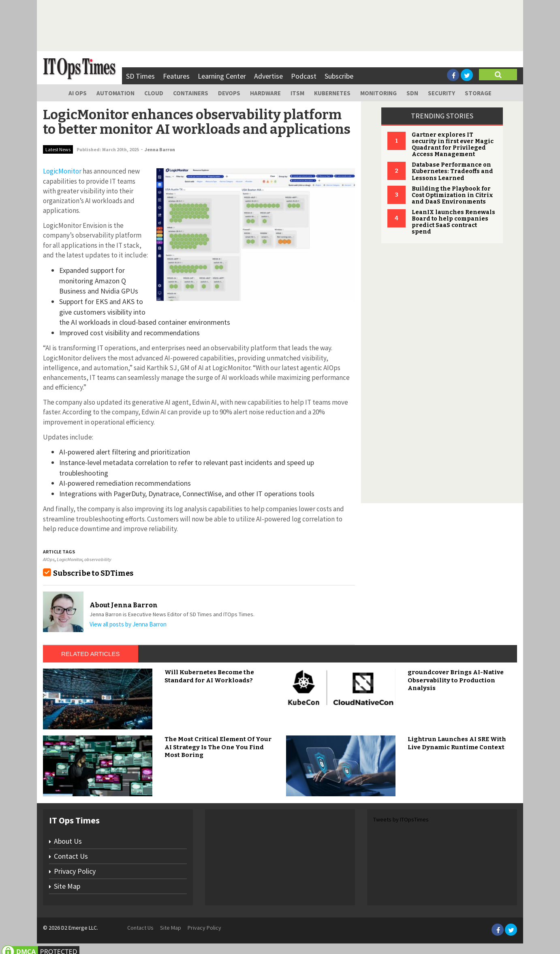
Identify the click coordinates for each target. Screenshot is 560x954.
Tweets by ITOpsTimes (401, 819)
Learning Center (222, 76)
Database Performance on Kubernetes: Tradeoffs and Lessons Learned (452, 171)
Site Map (67, 886)
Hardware (265, 93)
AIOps (49, 559)
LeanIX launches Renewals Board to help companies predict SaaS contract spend (453, 222)
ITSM (297, 93)
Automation (115, 93)
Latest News (58, 149)
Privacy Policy (75, 871)
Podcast (304, 76)
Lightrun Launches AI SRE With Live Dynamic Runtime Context (457, 743)
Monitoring (378, 93)
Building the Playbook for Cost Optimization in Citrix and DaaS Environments (452, 195)
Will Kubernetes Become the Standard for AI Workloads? (209, 676)
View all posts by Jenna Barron (128, 624)
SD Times (140, 76)
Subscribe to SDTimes (93, 573)
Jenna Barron (160, 149)
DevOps (229, 93)
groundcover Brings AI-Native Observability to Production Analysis (456, 680)
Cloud (154, 93)
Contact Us (71, 856)
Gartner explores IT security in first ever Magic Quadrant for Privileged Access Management (453, 145)
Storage (478, 93)
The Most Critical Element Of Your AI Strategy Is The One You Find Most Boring (218, 747)
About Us (68, 841)
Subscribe (339, 76)
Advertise (268, 76)
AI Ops (78, 93)
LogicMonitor (69, 559)
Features (176, 76)
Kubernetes (332, 93)
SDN (412, 93)
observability (98, 559)
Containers (191, 93)
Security (441, 93)
